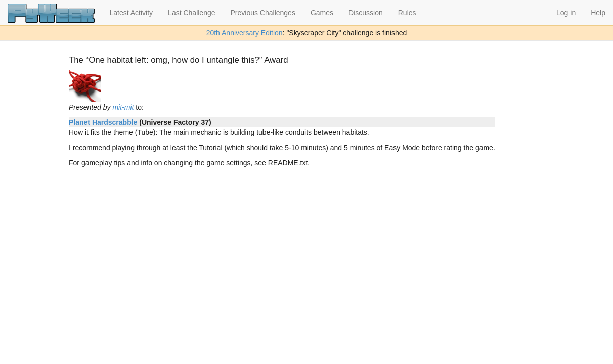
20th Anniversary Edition (245, 33)
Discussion (366, 13)
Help (598, 13)
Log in (566, 13)
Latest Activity (132, 13)
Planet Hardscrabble (103, 122)
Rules (407, 13)
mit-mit (123, 107)
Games (322, 13)
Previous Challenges (263, 13)
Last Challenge (191, 13)
